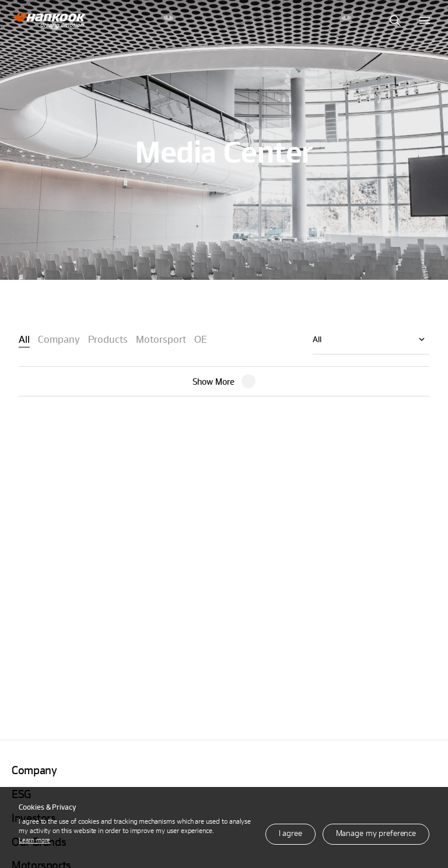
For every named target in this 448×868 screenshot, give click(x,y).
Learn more (34, 840)
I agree (290, 833)
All (317, 339)
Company (34, 769)
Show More (213, 381)
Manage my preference (376, 833)
